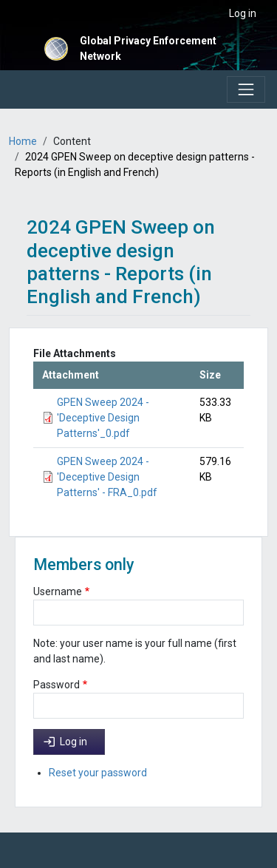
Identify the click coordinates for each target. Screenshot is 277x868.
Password (57, 685)
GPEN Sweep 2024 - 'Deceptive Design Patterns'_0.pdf (103, 418)
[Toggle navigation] (246, 89)
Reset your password (98, 773)
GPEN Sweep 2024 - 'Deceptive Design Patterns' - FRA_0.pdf (107, 477)
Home (23, 141)
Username (58, 591)
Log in (243, 13)
